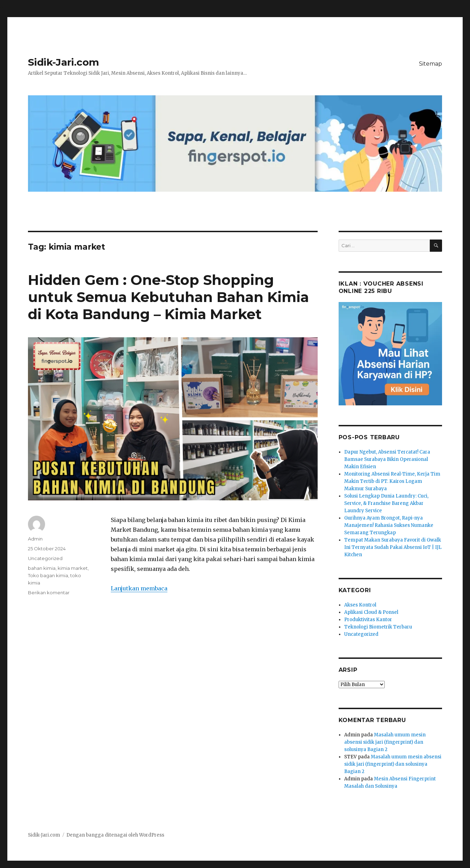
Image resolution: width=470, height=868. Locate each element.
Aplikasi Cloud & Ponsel (371, 612)
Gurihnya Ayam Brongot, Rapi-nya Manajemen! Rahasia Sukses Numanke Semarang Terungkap (389, 525)
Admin (35, 539)
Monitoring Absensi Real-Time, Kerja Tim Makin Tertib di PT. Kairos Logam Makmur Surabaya (392, 481)
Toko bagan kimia (48, 575)
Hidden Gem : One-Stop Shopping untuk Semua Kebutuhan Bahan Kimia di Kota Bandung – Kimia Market (168, 297)
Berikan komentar (49, 593)
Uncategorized (45, 558)
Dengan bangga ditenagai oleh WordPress (115, 835)
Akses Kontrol (360, 605)
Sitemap (431, 64)
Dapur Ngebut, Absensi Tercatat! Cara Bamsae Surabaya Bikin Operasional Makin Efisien (387, 459)
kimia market (73, 568)
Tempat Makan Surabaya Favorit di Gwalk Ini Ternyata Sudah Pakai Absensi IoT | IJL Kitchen (393, 547)
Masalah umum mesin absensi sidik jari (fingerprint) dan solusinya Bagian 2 (385, 742)
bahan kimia (42, 568)
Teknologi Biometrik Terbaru (378, 627)
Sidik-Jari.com (63, 62)
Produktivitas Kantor (368, 620)
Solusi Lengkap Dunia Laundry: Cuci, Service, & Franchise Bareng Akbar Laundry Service (386, 503)
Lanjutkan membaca (139, 588)
